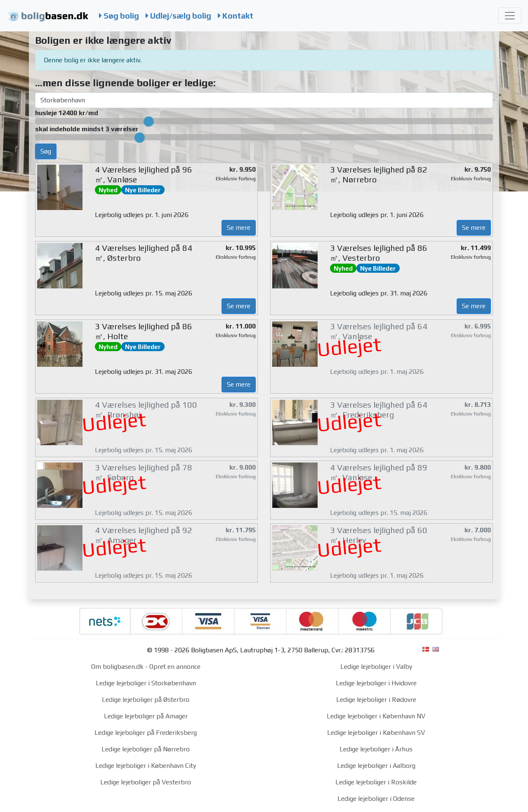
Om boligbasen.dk (117, 667)
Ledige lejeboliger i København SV (376, 733)
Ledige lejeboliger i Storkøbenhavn (146, 683)
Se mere (239, 228)
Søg (46, 151)
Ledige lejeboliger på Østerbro (146, 700)
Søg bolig (119, 16)
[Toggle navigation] (510, 16)
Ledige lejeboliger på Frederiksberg (146, 733)
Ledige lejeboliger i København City (146, 766)
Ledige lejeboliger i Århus (376, 749)
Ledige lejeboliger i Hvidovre (376, 683)
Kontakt (236, 16)
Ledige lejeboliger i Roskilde (376, 782)
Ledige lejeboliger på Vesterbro (146, 782)
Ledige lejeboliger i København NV (376, 716)
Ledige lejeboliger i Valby (376, 667)
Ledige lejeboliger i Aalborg (376, 766)
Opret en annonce (175, 667)
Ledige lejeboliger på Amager (146, 716)
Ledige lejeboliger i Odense (376, 799)
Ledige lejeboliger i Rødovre (376, 700)
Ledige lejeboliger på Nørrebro (146, 749)
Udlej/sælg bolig (178, 16)
